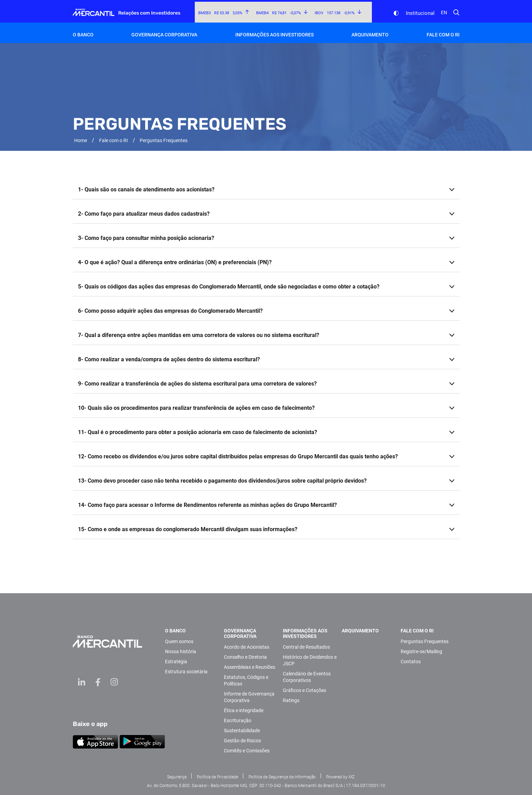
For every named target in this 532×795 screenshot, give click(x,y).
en (444, 12)
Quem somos (179, 641)
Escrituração (238, 720)
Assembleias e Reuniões (250, 667)
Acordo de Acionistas (247, 647)
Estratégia (176, 662)
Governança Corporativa (164, 35)
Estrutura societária (186, 672)
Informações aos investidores (274, 35)
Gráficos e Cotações (304, 690)
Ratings (291, 700)
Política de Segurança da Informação (282, 777)
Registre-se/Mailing (421, 651)
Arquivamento (370, 35)
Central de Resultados (306, 647)
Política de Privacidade (217, 777)
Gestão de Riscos (242, 741)
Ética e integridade (244, 710)
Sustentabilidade (242, 731)
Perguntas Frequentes (425, 641)
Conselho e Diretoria (245, 657)
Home (81, 140)
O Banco (83, 35)
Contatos (411, 662)
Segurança (177, 777)
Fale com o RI (443, 35)
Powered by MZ (340, 777)
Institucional (420, 13)
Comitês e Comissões (247, 751)
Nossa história (181, 651)
